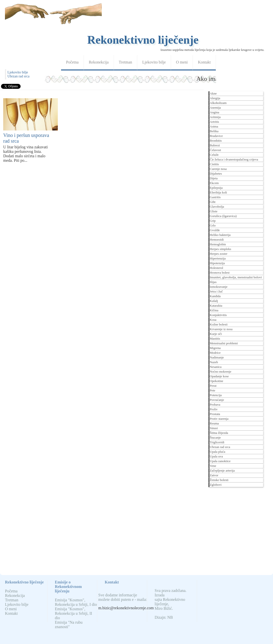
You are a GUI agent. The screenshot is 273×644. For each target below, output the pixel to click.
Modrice (215, 353)
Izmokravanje (219, 287)
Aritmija (215, 117)
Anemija (215, 108)
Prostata (215, 414)
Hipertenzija (218, 258)
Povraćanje (217, 400)
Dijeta (214, 178)
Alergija (215, 98)
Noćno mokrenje (221, 371)
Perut (213, 386)
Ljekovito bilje (154, 62)
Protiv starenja (219, 419)
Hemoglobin (218, 244)
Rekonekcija (99, 62)
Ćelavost (215, 150)
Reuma (214, 423)
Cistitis (214, 164)
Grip (213, 221)
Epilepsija (216, 188)
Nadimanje (217, 357)
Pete (212, 390)
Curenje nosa (218, 169)
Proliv (214, 409)
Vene (213, 466)
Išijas (213, 282)
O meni (182, 62)
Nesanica (216, 367)
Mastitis (215, 338)
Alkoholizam (218, 103)
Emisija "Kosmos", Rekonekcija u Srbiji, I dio (76, 602)
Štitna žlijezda (219, 433)
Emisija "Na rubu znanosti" (69, 625)
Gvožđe (215, 230)
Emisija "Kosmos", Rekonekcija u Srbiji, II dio (73, 613)
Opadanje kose (219, 376)
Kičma (214, 310)
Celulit (214, 155)
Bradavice (216, 136)
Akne (213, 93)
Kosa (213, 320)
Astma (214, 126)
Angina (214, 112)
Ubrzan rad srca (18, 76)
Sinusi (214, 428)
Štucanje (215, 437)
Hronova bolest (220, 273)
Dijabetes (216, 174)
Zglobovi (216, 485)
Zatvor (214, 475)
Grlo (213, 225)
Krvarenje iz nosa (221, 329)
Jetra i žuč (216, 291)
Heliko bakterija (220, 235)
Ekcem (214, 183)
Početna (72, 62)
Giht (213, 202)
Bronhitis (216, 141)
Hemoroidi (217, 240)
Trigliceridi (217, 442)
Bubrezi (215, 145)
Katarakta (216, 306)
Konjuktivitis (218, 315)
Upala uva (216, 456)
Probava (215, 404)
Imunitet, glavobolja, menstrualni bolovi (236, 277)
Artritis (214, 122)
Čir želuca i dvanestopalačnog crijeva (234, 159)
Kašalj (214, 301)
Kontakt (204, 62)
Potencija (216, 395)
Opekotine (216, 381)
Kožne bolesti (219, 324)
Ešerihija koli (218, 192)
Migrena (215, 348)
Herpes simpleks (220, 249)
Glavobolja (217, 207)
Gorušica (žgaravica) (223, 216)
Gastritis (215, 197)
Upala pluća (217, 452)
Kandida (215, 296)
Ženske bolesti (219, 480)
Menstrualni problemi (224, 343)
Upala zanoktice (220, 461)
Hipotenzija (217, 263)
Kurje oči (216, 334)
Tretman (126, 62)
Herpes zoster (219, 254)
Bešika (214, 131)
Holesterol (216, 268)
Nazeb (214, 362)
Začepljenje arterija (222, 470)
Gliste (214, 211)
